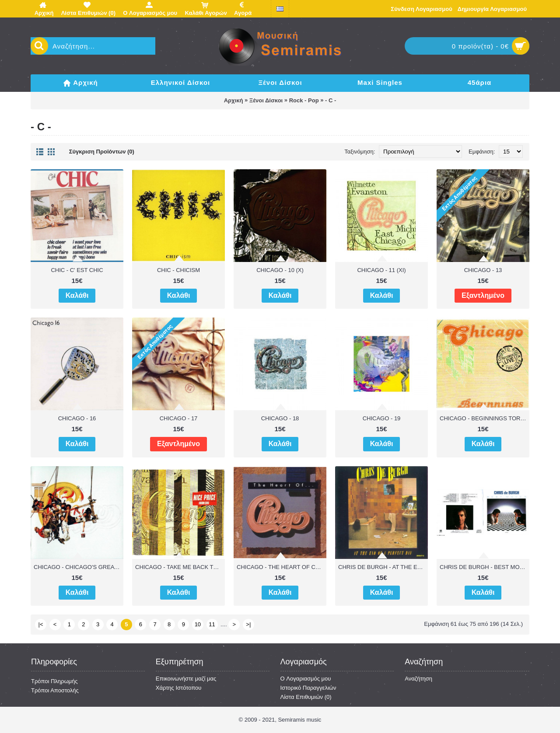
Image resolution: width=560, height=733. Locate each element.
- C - (331, 100)
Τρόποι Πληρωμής (54, 681)
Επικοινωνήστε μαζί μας (186, 679)
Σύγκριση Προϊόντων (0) (102, 152)
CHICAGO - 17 (179, 418)
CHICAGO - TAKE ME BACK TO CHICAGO (180, 567)
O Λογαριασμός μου (306, 679)
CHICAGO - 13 (483, 270)
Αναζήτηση (418, 679)
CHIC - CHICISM (178, 270)
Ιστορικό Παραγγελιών (308, 688)
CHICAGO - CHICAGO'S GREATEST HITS (79, 567)
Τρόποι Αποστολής (55, 690)
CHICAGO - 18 (280, 418)
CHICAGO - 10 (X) (280, 270)
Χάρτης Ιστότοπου (179, 688)
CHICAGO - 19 (382, 418)
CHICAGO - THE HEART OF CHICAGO (282, 567)
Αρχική (234, 100)
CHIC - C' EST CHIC (77, 270)
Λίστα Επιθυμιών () (306, 697)
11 (212, 624)
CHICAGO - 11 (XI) (381, 270)
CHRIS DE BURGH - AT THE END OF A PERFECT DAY (383, 567)
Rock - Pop (304, 100)
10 (198, 624)
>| (248, 624)
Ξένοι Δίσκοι (266, 100)
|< (41, 624)
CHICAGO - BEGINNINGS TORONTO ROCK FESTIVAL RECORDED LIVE (485, 418)
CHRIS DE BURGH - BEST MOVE (483, 567)
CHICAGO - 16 (77, 418)
